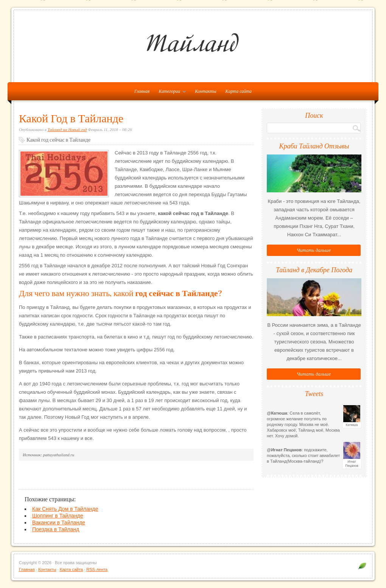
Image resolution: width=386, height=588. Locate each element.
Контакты (206, 91)
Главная (27, 569)
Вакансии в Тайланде (59, 522)
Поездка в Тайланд (56, 529)
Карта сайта (239, 91)
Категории (170, 93)
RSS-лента (97, 569)
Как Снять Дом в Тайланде (65, 509)
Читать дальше (314, 250)
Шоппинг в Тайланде (58, 516)
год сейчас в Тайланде (176, 293)
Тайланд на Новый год (67, 129)
